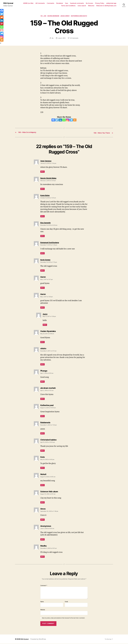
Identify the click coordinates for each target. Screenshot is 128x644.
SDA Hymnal (9, 3)
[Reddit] (2, 17)
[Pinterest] (2, 24)
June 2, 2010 (62, 39)
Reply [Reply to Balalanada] (42, 434)
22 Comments (75, 39)
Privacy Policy (100, 3)
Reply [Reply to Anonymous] (42, 540)
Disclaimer (60, 3)
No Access (90, 3)
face (67, 3)
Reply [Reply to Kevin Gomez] (42, 271)
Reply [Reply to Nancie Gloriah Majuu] (42, 189)
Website (43, 610)
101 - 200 (43, 16)
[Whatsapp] (64, 120)
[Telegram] (71, 120)
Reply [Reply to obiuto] (42, 365)
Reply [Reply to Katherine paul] (42, 416)
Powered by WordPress (39, 639)
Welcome (91, 6)
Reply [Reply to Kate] (42, 468)
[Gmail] (2, 30)
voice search (82, 6)
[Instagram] (68, 120)
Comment (44, 586)
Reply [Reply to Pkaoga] (42, 382)
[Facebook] (53, 120)
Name (42, 602)
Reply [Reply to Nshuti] (42, 485)
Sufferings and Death (80, 16)
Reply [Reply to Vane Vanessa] (42, 172)
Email (66, 602)
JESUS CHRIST (66, 16)
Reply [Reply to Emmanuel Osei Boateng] (42, 254)
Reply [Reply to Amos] (42, 520)
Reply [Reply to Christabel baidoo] (42, 451)
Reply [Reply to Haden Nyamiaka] (42, 342)
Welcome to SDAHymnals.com (106, 6)
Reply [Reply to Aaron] (42, 288)
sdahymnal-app (111, 3)
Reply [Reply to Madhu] (42, 557)
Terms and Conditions (68, 6)
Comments (50, 3)
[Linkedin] (60, 120)
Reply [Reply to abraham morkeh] (42, 399)
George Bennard (53, 16)
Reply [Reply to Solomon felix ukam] (42, 503)
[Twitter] (57, 120)
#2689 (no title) (28, 3)
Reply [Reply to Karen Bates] (42, 217)
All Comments (40, 3)
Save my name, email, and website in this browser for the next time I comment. (63, 618)
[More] (75, 120)
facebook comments (77, 3)
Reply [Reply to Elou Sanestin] (42, 236)
